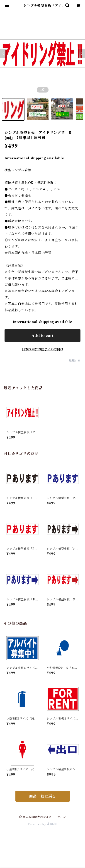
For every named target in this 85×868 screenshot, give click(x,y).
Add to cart (42, 336)
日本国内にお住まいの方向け (43, 349)
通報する (75, 360)
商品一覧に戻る (43, 796)
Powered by (42, 824)
